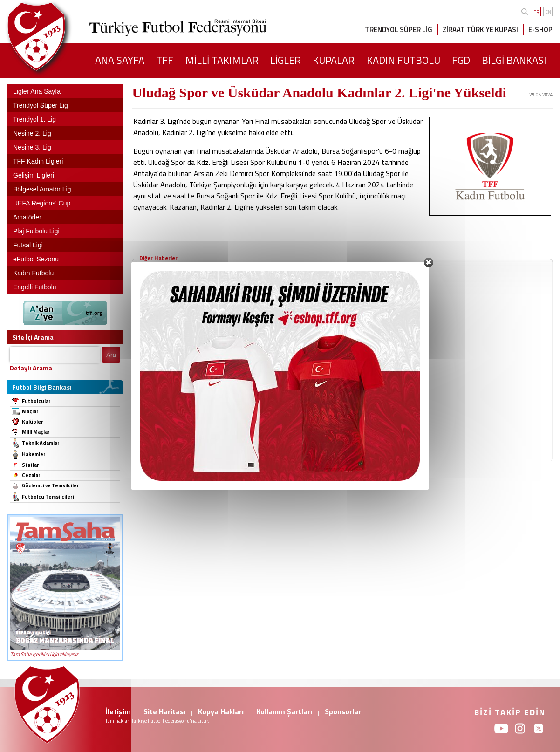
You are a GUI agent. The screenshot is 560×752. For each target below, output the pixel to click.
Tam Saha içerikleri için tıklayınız (44, 654)
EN (548, 12)
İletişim (118, 711)
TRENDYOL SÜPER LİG (399, 30)
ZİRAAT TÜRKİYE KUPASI (480, 30)
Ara (111, 355)
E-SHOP (540, 30)
